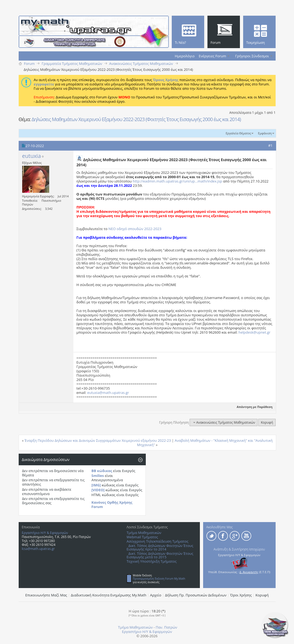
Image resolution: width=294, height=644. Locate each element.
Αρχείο (156, 595)
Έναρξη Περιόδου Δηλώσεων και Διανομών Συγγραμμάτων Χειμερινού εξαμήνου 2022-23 (98, 440)
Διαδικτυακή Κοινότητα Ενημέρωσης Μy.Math (109, 595)
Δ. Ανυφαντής (249, 572)
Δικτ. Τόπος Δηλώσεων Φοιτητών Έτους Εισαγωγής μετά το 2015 (160, 555)
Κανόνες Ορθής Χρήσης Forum (112, 504)
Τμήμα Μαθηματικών (144, 533)
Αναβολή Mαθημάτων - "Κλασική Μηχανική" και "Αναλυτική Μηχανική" (205, 443)
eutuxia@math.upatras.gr (108, 393)
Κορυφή (267, 422)
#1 (270, 145)
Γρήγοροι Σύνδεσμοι (252, 56)
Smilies (98, 476)
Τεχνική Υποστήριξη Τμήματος (152, 561)
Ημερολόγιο (185, 56)
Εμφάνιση (265, 133)
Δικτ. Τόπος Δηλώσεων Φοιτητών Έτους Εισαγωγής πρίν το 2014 (160, 547)
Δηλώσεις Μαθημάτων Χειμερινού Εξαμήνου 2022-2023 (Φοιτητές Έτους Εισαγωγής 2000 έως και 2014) (136, 119)
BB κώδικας (102, 471)
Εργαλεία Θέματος (238, 133)
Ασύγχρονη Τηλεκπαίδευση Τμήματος (157, 541)
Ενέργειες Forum (212, 56)
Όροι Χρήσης (241, 595)
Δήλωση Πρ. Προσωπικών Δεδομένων (196, 595)
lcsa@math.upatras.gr (38, 549)
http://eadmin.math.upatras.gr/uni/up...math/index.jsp (178, 181)
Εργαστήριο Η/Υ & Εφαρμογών (45, 533)
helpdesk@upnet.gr (255, 332)
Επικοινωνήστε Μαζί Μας (46, 595)
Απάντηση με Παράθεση (255, 407)
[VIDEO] (98, 490)
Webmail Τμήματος (142, 537)
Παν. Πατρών (166, 627)
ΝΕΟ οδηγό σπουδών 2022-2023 (135, 229)
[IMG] (96, 485)
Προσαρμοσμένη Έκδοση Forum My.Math (159, 579)
